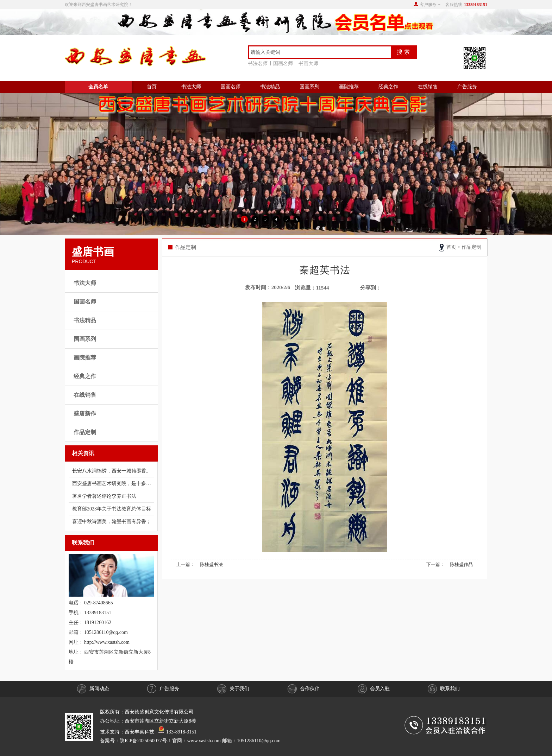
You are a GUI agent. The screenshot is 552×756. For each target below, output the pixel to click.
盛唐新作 (85, 414)
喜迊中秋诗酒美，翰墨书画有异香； (112, 522)
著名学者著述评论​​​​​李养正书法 (104, 496)
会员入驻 (374, 689)
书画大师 (308, 63)
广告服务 (467, 87)
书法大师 (191, 87)
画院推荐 (349, 87)
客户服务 (428, 5)
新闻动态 (93, 689)
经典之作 (388, 87)
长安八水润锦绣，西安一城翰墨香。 (112, 471)
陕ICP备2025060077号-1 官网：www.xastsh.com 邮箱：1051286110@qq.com (200, 741)
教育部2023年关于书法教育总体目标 (112, 509)
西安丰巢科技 (139, 732)
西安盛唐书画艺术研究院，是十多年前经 (113, 484)
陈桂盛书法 (211, 564)
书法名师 (259, 63)
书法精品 (270, 87)
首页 (152, 87)
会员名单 (98, 87)
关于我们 (233, 689)
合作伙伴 (304, 689)
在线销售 (428, 87)
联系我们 (444, 689)
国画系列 (309, 87)
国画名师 (284, 63)
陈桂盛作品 (461, 564)
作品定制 (85, 432)
